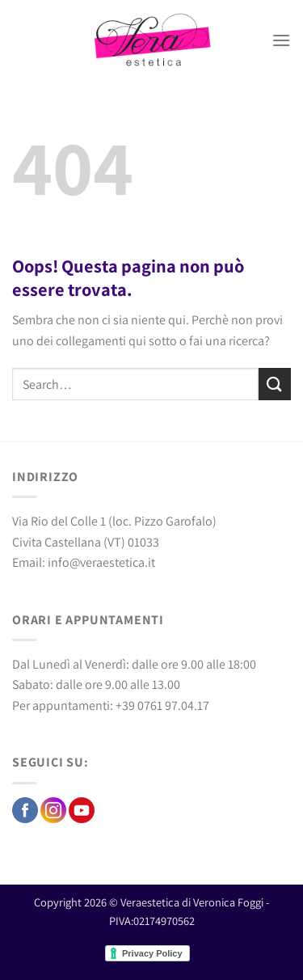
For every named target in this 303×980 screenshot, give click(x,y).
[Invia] (275, 384)
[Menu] (281, 40)
